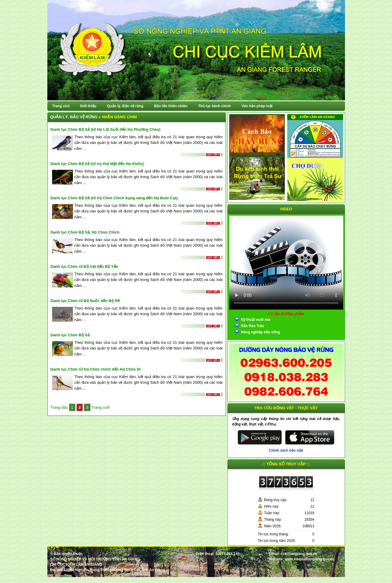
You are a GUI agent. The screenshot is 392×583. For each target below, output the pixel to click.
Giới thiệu (88, 106)
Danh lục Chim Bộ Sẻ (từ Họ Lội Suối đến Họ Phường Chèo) (106, 129)
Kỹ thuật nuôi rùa (256, 320)
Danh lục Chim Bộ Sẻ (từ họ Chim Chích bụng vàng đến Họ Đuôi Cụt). (115, 198)
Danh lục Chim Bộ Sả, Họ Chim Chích (85, 232)
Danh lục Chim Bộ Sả (70, 335)
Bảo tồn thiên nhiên (171, 106)
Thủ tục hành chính (215, 106)
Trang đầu (60, 407)
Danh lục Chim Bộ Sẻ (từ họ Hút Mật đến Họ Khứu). (98, 164)
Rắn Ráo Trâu (253, 326)
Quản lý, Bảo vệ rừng (125, 106)
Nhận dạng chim (119, 117)
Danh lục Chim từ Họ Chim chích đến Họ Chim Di (96, 369)
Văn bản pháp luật (257, 106)
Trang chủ (61, 106)
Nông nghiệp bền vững (261, 332)
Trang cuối (101, 407)
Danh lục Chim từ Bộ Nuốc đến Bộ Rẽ (85, 301)
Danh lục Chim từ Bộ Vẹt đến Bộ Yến (84, 266)
